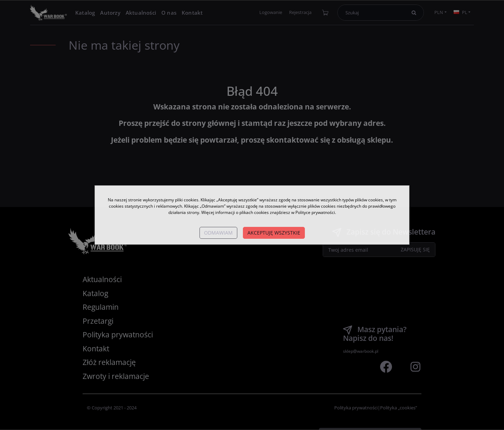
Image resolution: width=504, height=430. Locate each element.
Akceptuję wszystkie (274, 233)
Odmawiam (218, 233)
